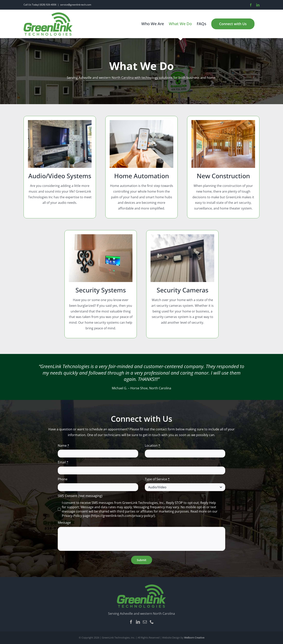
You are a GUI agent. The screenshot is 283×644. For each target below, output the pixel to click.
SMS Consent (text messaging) (80, 496)
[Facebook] (131, 622)
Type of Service (157, 479)
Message (64, 523)
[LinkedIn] (138, 622)
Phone (63, 479)
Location (153, 446)
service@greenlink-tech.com (76, 5)
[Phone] (152, 622)
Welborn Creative (194, 638)
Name (63, 446)
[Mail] (145, 622)
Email (63, 462)
